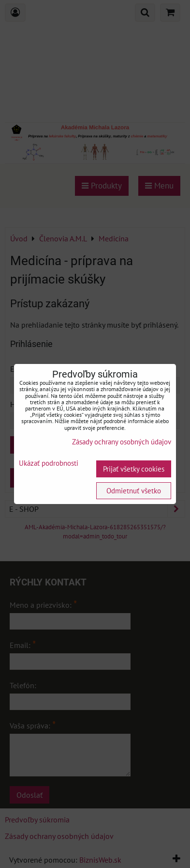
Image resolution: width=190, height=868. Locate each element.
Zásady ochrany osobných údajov (122, 442)
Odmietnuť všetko (134, 491)
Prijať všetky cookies (134, 469)
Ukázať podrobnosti (49, 464)
